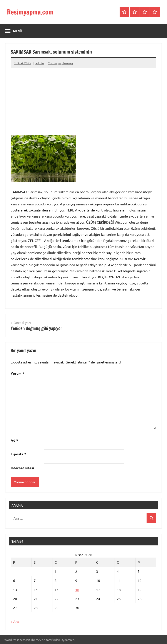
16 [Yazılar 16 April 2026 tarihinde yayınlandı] (77, 590)
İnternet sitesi (22, 468)
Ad (14, 440)
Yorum (17, 373)
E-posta (18, 454)
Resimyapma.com (31, 12)
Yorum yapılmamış (61, 63)
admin (40, 63)
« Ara (15, 621)
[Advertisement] (83, 101)
